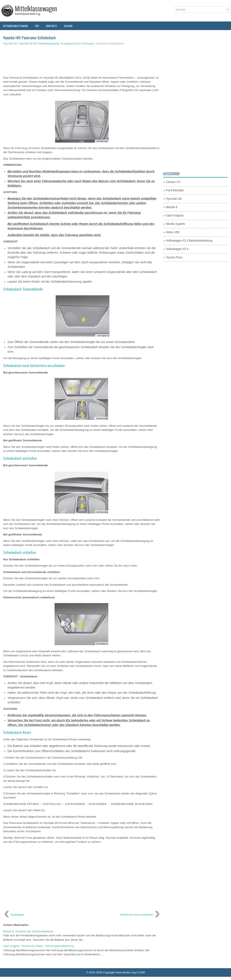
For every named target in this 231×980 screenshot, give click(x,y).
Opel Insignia (175, 215)
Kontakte (51, 26)
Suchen (68, 26)
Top (37, 26)
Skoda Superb (175, 224)
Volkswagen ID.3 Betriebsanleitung (189, 241)
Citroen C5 (173, 182)
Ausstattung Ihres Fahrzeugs (77, 44)
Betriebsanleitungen (15, 26)
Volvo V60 (173, 232)
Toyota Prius (174, 257)
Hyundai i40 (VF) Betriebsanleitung (39, 44)
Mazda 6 (172, 207)
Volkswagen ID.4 (177, 249)
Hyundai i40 (10, 44)
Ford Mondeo (175, 190)
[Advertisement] (82, 61)
